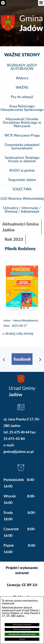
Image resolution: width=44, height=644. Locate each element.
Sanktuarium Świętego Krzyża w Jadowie (22, 159)
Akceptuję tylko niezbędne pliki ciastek (22, 634)
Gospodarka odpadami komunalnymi (22, 147)
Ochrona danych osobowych (22, 625)
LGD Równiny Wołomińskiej (22, 199)
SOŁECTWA (22, 189)
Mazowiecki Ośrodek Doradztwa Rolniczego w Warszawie (22, 123)
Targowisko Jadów (22, 180)
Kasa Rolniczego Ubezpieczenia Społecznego (22, 108)
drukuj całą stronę (19, 334)
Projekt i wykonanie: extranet (22, 570)
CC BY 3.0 (29, 585)
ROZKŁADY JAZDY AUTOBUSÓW (22, 67)
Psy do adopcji (22, 97)
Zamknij (22, 639)
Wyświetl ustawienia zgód (22, 629)
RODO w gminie (22, 171)
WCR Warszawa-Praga (22, 135)
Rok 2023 (14, 239)
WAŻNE (22, 88)
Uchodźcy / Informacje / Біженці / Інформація (22, 210)
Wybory (22, 78)
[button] (41, 3)
